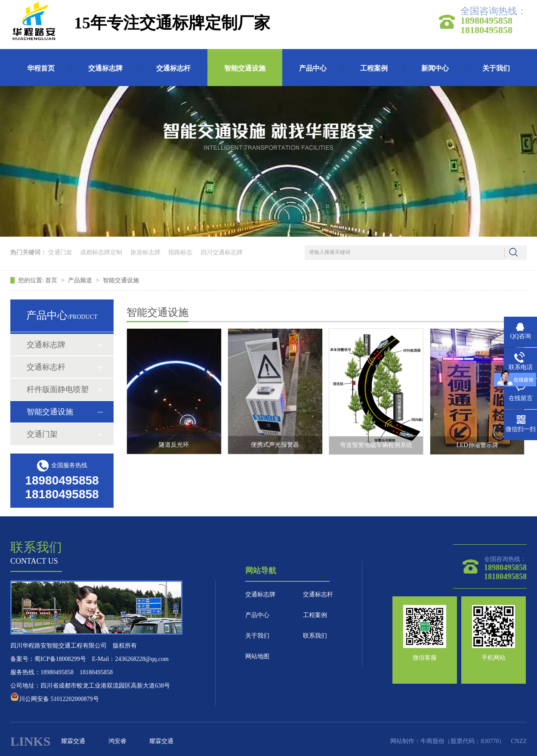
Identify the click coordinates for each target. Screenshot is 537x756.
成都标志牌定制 (101, 252)
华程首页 (41, 68)
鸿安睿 (117, 741)
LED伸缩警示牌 (477, 445)
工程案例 (374, 68)
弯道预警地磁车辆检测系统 (376, 445)
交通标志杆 (173, 68)
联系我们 (315, 636)
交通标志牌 (105, 68)
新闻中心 (435, 68)
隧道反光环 (174, 445)
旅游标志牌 (145, 252)
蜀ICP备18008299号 (60, 659)
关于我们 (496, 68)
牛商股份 (432, 741)
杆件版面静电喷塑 (58, 389)
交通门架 (60, 252)
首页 (52, 280)
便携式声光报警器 (275, 445)
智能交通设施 (245, 68)
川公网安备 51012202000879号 (55, 699)
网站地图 (257, 656)
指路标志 (180, 252)
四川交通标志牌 (222, 252)
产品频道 (81, 280)
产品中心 (313, 68)
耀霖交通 (73, 741)
